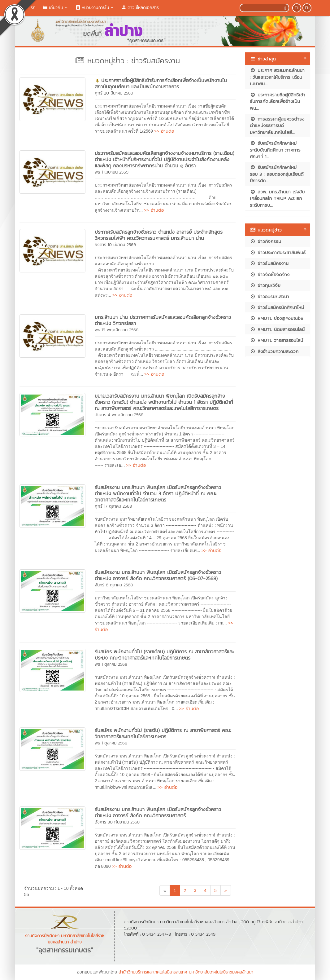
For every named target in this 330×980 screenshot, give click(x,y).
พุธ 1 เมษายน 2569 (112, 172)
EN (307, 8)
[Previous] (165, 890)
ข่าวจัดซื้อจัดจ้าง (270, 274)
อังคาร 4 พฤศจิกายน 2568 (119, 415)
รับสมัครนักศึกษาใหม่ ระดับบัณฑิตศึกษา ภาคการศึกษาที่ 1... (275, 150)
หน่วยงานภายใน (95, 8)
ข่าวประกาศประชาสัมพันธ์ (278, 252)
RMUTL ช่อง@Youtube (276, 318)
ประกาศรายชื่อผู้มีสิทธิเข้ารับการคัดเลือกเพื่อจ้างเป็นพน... (278, 101)
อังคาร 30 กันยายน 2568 (117, 822)
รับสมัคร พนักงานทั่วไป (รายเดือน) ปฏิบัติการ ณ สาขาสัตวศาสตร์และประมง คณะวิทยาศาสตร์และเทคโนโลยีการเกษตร (164, 655)
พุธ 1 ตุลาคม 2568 (111, 664)
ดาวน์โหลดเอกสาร (140, 8)
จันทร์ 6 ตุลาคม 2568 (114, 585)
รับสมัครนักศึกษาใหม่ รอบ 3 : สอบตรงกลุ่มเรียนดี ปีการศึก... (277, 174)
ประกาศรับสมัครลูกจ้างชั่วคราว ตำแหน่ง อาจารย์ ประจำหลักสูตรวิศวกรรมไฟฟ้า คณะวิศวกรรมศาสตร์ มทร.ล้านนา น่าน (159, 235)
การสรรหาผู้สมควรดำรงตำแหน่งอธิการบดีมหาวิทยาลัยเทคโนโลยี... (277, 126)
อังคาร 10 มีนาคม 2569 (115, 245)
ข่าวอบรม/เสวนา (269, 296)
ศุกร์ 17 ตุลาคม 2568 (113, 506)
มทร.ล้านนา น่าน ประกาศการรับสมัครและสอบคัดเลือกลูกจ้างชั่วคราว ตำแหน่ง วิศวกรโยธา (163, 320)
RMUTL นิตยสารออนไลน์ (277, 329)
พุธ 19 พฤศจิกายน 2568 (117, 330)
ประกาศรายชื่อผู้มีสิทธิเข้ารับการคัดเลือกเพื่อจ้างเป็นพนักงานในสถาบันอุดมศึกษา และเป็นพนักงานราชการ (161, 83)
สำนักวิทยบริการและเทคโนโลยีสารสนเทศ (153, 972)
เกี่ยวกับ (56, 8)
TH (297, 8)
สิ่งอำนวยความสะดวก (274, 351)
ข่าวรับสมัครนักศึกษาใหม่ (277, 307)
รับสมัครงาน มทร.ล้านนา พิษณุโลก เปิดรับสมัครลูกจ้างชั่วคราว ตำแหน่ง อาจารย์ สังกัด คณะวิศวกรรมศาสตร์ (158, 812)
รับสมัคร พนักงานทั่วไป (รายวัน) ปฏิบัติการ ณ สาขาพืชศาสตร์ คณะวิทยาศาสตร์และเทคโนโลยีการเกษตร (163, 733)
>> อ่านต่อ (164, 131)
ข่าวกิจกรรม (265, 241)
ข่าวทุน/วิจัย (265, 285)
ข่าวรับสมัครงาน (269, 263)
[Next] (226, 890)
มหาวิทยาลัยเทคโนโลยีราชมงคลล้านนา (221, 972)
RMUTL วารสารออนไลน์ (276, 340)
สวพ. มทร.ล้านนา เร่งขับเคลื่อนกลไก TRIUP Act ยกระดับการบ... (277, 198)
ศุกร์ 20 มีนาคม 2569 (114, 93)
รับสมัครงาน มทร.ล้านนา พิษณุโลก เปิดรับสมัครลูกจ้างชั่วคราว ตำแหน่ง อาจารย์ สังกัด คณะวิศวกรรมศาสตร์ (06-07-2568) (158, 575)
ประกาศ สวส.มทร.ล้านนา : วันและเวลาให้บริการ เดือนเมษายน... (277, 77)
